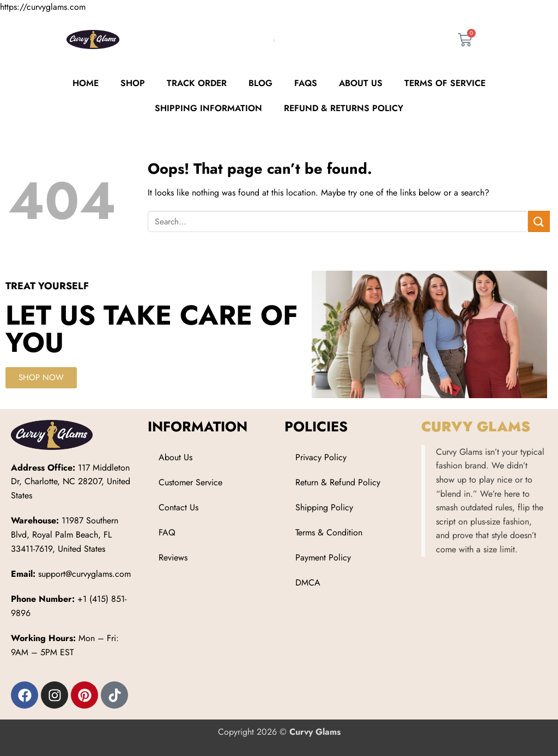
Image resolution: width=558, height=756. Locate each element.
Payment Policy (323, 557)
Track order (197, 83)
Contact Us (178, 507)
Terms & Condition (329, 532)
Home (86, 83)
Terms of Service (445, 83)
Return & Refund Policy (338, 482)
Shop (133, 83)
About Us (361, 83)
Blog (260, 83)
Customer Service (190, 482)
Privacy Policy (321, 457)
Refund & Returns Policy (344, 108)
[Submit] (539, 221)
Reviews (173, 557)
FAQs (306, 83)
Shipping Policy (324, 507)
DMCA (308, 583)
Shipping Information (208, 108)
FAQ (167, 532)
